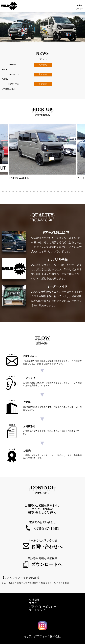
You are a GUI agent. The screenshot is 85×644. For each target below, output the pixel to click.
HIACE (5, 70)
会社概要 (34, 600)
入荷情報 (43, 65)
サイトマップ (37, 610)
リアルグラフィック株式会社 (43, 636)
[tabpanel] (43, 152)
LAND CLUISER (8, 89)
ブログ (33, 603)
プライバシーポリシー (43, 607)
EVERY (5, 79)
